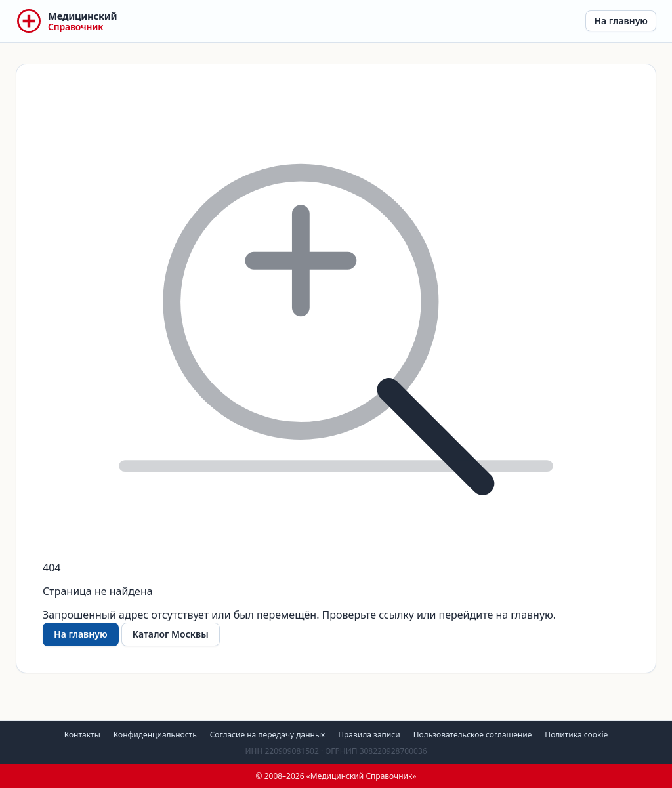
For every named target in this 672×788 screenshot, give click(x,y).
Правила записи (369, 735)
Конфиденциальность (155, 735)
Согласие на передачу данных (268, 735)
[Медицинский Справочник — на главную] (66, 21)
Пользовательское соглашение (473, 735)
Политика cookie (576, 735)
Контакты (82, 735)
